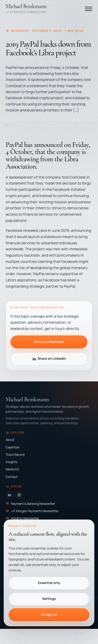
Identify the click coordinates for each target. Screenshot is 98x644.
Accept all (49, 615)
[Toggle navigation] (89, 9)
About (10, 440)
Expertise (13, 447)
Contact (12, 477)
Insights (12, 462)
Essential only (49, 583)
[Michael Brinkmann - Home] (26, 9)
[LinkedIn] (10, 495)
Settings (49, 599)
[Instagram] (19, 495)
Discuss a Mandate (49, 342)
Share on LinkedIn (49, 359)
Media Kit (12, 469)
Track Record (15, 455)
